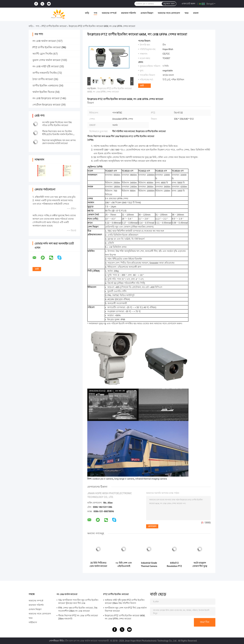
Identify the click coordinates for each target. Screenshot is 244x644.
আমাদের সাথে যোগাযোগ (169, 13)
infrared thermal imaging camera (151, 479)
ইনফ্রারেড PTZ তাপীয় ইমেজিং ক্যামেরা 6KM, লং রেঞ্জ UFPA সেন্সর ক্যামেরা (125, 617)
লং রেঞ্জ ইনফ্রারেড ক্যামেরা (46, 98)
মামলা (196, 13)
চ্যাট (142, 86)
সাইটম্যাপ (33, 622)
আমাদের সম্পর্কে (109, 13)
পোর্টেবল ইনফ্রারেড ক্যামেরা (47, 105)
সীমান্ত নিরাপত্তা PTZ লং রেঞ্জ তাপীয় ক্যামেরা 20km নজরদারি (78, 617)
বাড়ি (87, 13)
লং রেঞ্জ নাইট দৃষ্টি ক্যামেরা (46, 66)
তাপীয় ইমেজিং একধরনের (45, 86)
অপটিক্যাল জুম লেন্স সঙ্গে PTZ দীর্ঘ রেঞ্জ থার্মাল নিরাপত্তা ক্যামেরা (126, 609)
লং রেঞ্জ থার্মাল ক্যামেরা (44, 41)
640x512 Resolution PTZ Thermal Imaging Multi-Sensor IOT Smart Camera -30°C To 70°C (174, 565)
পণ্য (95, 13)
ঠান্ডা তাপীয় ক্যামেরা (43, 79)
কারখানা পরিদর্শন (128, 13)
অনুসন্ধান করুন (169, 4)
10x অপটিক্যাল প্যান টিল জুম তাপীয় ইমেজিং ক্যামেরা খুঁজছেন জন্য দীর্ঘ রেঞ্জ (78, 602)
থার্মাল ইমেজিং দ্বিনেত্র (43, 92)
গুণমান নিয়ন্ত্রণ (147, 13)
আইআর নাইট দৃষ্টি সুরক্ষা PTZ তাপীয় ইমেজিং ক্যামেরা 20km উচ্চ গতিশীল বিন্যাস (125, 602)
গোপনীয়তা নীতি (56, 641)
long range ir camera (124, 479)
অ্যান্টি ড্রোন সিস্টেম (43, 54)
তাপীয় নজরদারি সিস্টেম (45, 73)
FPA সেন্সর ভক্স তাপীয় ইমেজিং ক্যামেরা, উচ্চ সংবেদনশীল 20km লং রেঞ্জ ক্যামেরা (78, 609)
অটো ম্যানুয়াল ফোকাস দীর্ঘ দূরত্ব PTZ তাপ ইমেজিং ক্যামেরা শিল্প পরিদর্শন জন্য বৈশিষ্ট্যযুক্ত (200, 565)
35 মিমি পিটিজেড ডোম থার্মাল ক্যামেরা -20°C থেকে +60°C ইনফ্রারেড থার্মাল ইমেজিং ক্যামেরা (98, 565)
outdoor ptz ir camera (103, 479)
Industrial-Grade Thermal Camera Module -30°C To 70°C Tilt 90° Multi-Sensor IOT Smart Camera (149, 565)
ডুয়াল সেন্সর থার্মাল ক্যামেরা (47, 60)
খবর (187, 13)
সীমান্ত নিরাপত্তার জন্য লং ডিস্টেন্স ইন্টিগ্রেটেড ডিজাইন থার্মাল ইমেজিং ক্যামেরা (57, 134)
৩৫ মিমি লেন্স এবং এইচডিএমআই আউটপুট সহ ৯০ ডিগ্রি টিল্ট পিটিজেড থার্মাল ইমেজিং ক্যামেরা (124, 565)
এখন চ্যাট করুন (188, 4)
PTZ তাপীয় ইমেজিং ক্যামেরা (54, 26)
